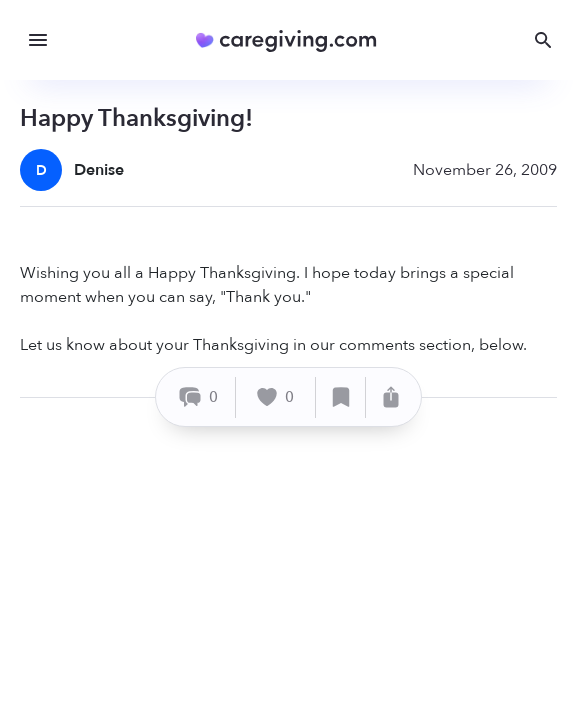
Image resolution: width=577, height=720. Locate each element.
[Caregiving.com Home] (292, 40)
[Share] (391, 397)
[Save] (341, 397)
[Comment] (198, 397)
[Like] (276, 397)
